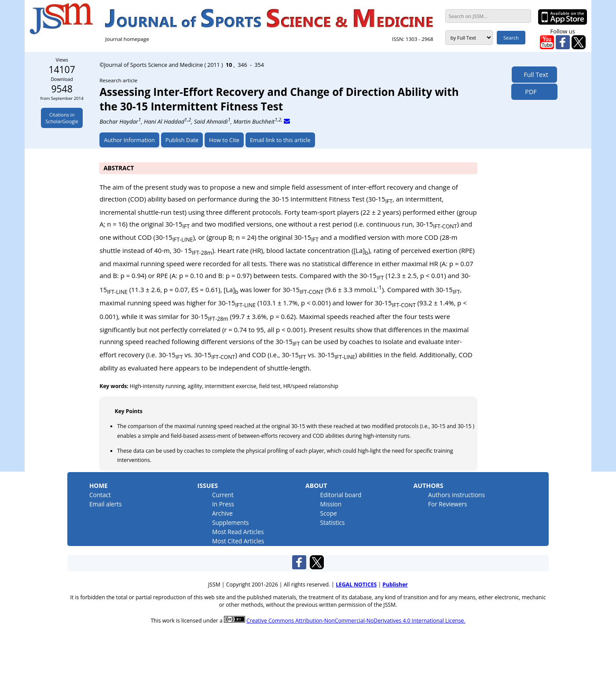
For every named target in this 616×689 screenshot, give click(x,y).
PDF (528, 92)
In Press (223, 504)
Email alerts (106, 504)
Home (99, 486)
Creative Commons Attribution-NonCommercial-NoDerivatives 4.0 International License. (356, 621)
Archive (222, 513)
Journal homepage (127, 39)
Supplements (231, 522)
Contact (100, 495)
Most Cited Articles (238, 541)
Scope (328, 513)
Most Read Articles (238, 532)
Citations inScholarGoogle (62, 118)
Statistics (332, 522)
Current (223, 495)
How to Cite (224, 140)
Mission (331, 504)
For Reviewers (448, 504)
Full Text (534, 75)
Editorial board (341, 495)
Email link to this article (280, 140)
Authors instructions (456, 495)
